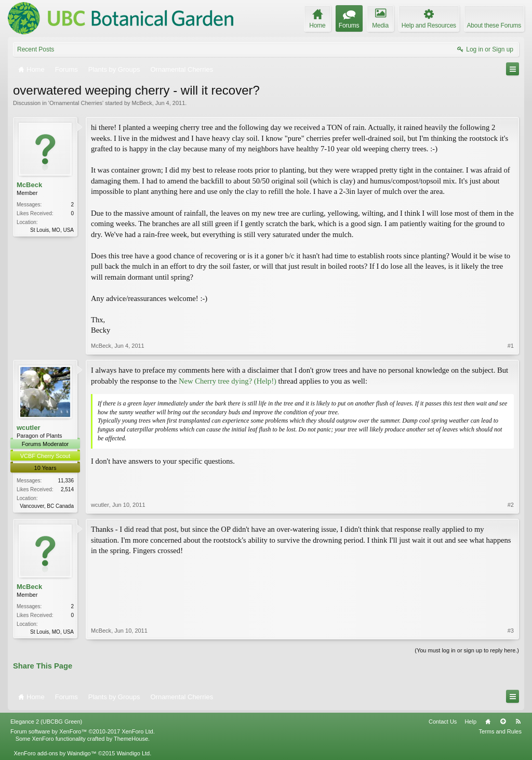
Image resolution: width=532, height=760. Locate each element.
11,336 (66, 481)
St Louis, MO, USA (52, 230)
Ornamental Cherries (76, 103)
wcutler (29, 428)
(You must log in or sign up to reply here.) (467, 650)
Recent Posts (36, 49)
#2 (511, 505)
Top (503, 722)
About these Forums (494, 25)
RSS (518, 722)
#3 (511, 631)
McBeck (142, 103)
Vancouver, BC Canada (47, 506)
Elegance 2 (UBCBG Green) (46, 722)
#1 (511, 346)
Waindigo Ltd (133, 753)
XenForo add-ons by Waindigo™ (55, 753)
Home (488, 722)
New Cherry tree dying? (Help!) (228, 381)
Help (470, 722)
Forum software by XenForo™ (83, 731)
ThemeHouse (131, 739)
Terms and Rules (500, 731)
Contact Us (443, 722)
